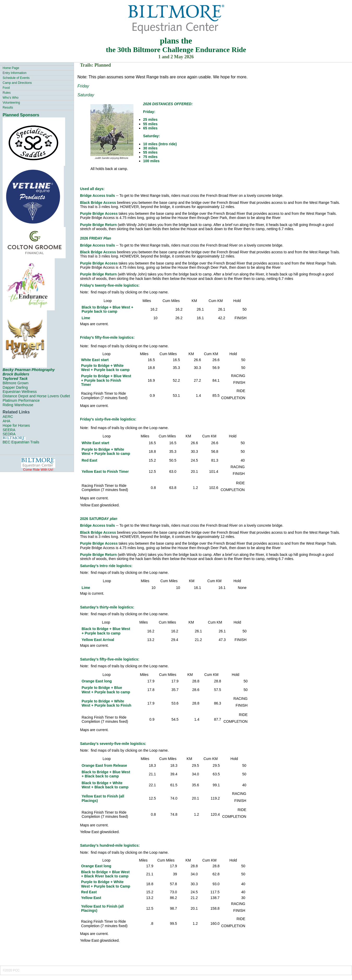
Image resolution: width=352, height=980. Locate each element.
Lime (86, 318)
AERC (8, 417)
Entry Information (14, 73)
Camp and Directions (17, 83)
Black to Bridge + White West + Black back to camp (105, 785)
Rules (7, 93)
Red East (89, 460)
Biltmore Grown (16, 383)
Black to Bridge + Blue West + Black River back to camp (105, 874)
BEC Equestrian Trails (21, 442)
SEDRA (9, 434)
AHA (7, 421)
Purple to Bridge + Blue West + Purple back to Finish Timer (106, 380)
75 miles (150, 157)
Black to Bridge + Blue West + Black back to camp (106, 774)
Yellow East (91, 898)
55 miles (150, 124)
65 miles (150, 128)
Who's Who (11, 98)
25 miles (150, 120)
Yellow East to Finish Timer (105, 472)
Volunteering (11, 103)
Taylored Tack (15, 379)
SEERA (9, 430)
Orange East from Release (104, 765)
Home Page (11, 68)
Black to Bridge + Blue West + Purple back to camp (107, 309)
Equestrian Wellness (20, 392)
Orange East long (97, 681)
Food (6, 88)
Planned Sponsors (21, 115)
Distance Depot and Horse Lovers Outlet (36, 396)
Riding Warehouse (18, 405)
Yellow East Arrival (98, 640)
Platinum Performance (21, 400)
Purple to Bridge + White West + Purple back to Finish (106, 703)
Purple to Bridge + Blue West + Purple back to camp (106, 690)
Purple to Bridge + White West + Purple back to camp (105, 368)
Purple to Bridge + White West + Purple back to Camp (106, 884)
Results (8, 108)
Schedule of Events (16, 78)
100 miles (151, 161)
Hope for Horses (16, 425)
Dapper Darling (15, 387)
